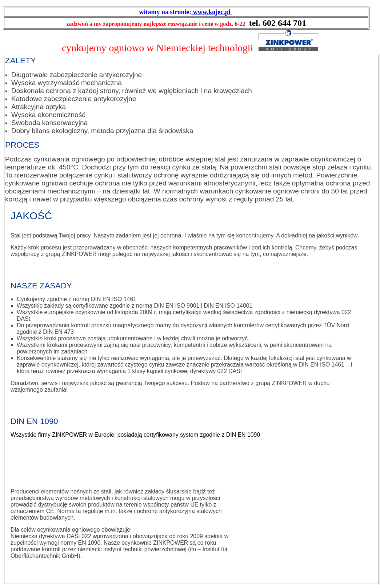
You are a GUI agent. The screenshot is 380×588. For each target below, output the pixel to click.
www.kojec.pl (212, 12)
